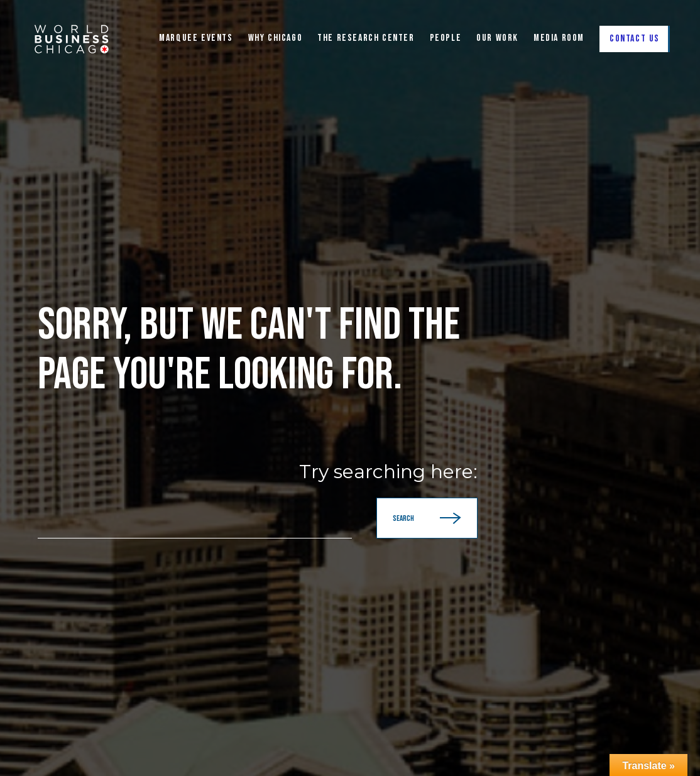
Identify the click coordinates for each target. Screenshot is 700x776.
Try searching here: (388, 472)
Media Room (559, 38)
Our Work (497, 38)
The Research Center (366, 38)
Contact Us (635, 39)
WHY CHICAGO (276, 38)
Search (427, 518)
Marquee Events (196, 38)
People (446, 38)
